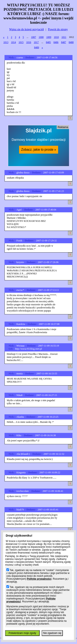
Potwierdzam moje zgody (22, 633)
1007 (33, 37)
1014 (14, 42)
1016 (29, 42)
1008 (41, 37)
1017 (36, 42)
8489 (37, 47)
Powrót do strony (58, 29)
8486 (56, 42)
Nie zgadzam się (52, 633)
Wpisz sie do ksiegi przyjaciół (27, 29)
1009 (49, 37)
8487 (64, 42)
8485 (48, 42)
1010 (56, 37)
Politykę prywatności (39, 579)
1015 (21, 42)
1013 (6, 42)
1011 (64, 37)
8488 (71, 42)
